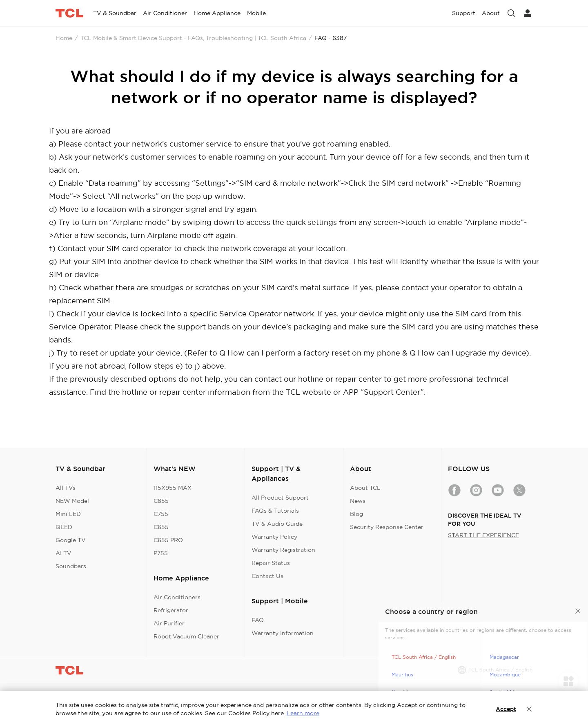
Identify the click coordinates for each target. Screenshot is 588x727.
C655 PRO (168, 540)
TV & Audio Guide (277, 524)
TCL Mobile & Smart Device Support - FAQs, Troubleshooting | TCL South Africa (193, 38)
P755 (161, 553)
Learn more (303, 713)
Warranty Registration (283, 550)
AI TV (63, 553)
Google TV (71, 540)
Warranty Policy (274, 537)
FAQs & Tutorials (275, 511)
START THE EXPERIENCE (483, 535)
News (358, 501)
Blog (356, 514)
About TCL (365, 488)
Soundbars (71, 566)
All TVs (66, 488)
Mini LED (68, 514)
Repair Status (271, 563)
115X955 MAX (173, 488)
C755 (161, 514)
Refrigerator (171, 610)
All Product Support (280, 498)
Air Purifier (169, 623)
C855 (161, 501)
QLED (64, 527)
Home (64, 38)
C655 (161, 527)
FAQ (258, 620)
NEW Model (72, 501)
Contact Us (267, 576)
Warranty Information (283, 633)
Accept (506, 709)
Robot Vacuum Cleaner (186, 636)
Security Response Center (387, 527)
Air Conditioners (177, 597)
